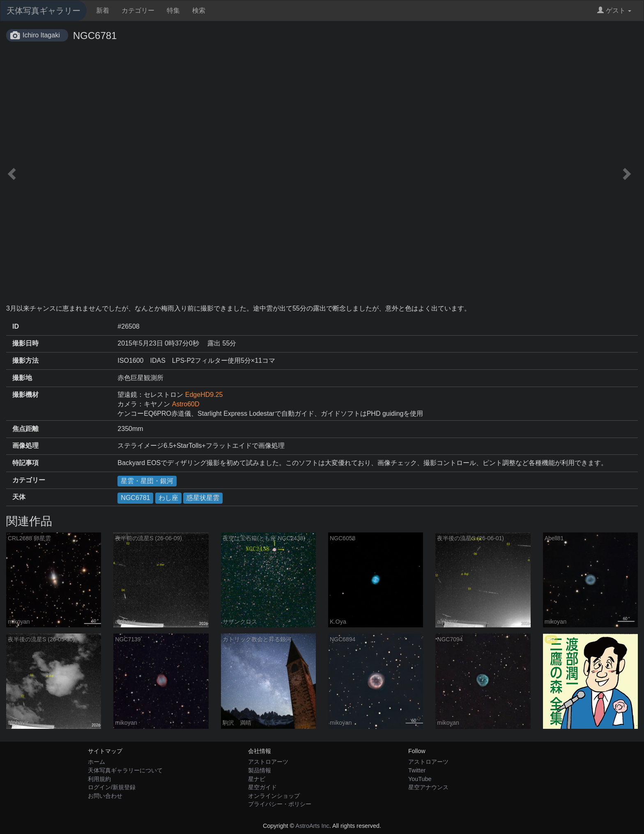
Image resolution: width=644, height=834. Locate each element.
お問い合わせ (105, 796)
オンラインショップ (274, 796)
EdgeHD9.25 (204, 395)
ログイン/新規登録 (112, 787)
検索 (199, 10)
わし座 (168, 498)
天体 (19, 497)
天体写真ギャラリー (44, 11)
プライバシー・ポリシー (280, 804)
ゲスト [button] (614, 10)
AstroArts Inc (312, 826)
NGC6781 (135, 498)
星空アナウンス (428, 787)
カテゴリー (138, 10)
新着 (103, 10)
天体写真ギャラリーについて (125, 770)
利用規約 (99, 779)
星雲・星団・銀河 (147, 481)
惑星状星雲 (203, 498)
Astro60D (186, 404)
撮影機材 (25, 395)
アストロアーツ (268, 762)
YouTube (420, 779)
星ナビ (257, 779)
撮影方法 (25, 361)
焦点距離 (25, 429)
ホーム (97, 762)
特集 (173, 10)
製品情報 (260, 770)
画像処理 (25, 446)
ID (16, 326)
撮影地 (22, 378)
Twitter (417, 770)
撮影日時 (25, 343)
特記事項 (25, 463)
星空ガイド (262, 787)
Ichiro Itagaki (41, 35)
